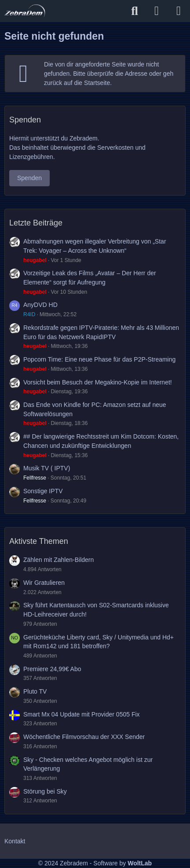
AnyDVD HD (40, 305)
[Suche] (135, 11)
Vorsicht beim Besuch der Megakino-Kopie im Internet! (98, 382)
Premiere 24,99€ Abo (52, 669)
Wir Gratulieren (44, 583)
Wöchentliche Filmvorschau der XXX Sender (84, 737)
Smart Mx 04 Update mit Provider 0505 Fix (82, 714)
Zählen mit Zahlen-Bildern (58, 560)
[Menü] (179, 11)
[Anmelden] (157, 11)
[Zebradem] (25, 11)
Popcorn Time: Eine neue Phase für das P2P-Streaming (99, 359)
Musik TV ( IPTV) (47, 468)
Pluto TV (35, 691)
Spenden (29, 178)
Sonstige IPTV (43, 491)
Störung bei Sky (45, 791)
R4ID (29, 314)
